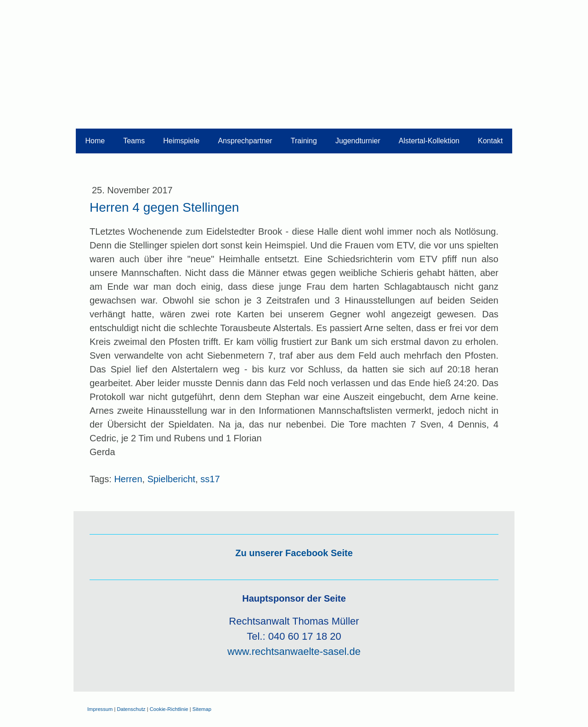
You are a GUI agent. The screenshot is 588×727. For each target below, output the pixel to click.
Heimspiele (181, 141)
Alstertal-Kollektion (429, 141)
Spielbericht (172, 479)
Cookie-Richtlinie (169, 709)
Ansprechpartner (245, 141)
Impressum (100, 709)
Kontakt (490, 141)
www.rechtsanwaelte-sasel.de (294, 651)
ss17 (210, 479)
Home (95, 141)
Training (304, 141)
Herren (128, 479)
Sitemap (202, 709)
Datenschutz (131, 709)
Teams (134, 141)
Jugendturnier (358, 141)
